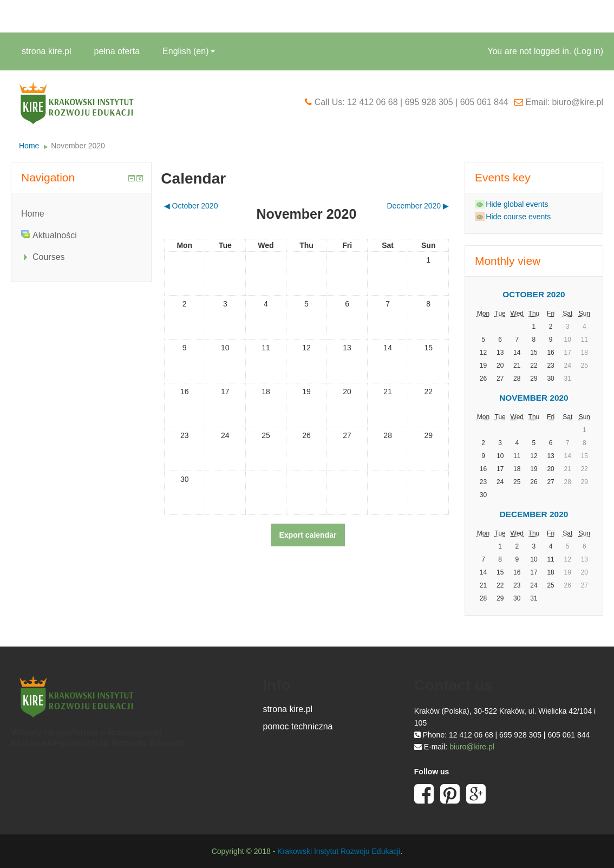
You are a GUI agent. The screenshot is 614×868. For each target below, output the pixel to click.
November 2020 (78, 146)
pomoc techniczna (298, 726)
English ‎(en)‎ (189, 51)
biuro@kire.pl (472, 747)
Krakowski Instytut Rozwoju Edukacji (339, 851)
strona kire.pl (47, 51)
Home (29, 146)
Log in (589, 51)
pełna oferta (117, 51)
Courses (49, 257)
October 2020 (534, 294)
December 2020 (534, 514)
